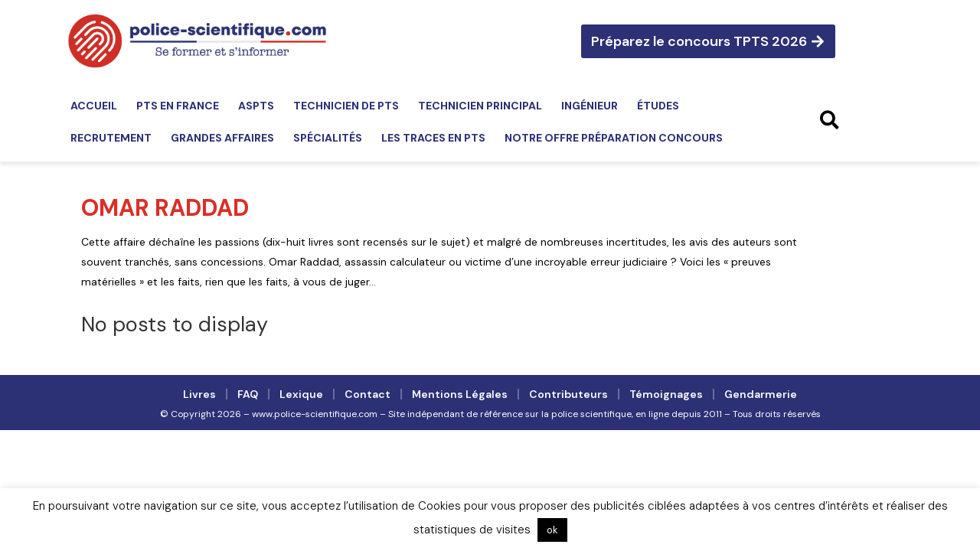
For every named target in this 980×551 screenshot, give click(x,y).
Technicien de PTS (346, 106)
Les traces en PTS (433, 138)
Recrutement (111, 138)
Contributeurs (568, 394)
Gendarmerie (761, 394)
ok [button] (552, 530)
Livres (199, 394)
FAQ (248, 394)
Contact (367, 394)
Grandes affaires (222, 138)
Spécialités (328, 138)
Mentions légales (460, 394)
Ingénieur (590, 106)
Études (658, 106)
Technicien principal (480, 106)
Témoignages (666, 394)
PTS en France (178, 106)
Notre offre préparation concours (614, 138)
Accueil (94, 106)
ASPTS (256, 106)
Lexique (301, 394)
